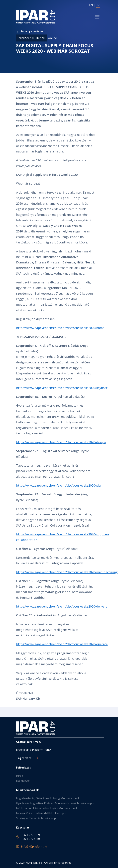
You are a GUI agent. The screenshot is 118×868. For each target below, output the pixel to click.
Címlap (24, 32)
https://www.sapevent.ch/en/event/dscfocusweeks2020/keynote (62, 388)
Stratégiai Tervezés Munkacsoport (38, 818)
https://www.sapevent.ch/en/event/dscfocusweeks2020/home (60, 328)
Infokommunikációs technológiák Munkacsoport (47, 808)
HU (98, 5)
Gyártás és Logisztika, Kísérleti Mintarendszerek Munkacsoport (56, 803)
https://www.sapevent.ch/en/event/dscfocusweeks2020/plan (59, 485)
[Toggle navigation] (97, 17)
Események (37, 32)
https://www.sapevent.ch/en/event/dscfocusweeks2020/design (61, 442)
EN (91, 5)
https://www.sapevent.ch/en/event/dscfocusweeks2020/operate (62, 644)
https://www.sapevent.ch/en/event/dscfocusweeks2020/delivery (62, 606)
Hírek (20, 776)
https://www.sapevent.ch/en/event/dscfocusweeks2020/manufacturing (67, 572)
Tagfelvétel (24, 758)
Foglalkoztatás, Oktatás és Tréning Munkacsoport (48, 798)
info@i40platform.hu (34, 847)
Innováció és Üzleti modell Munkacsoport (42, 813)
